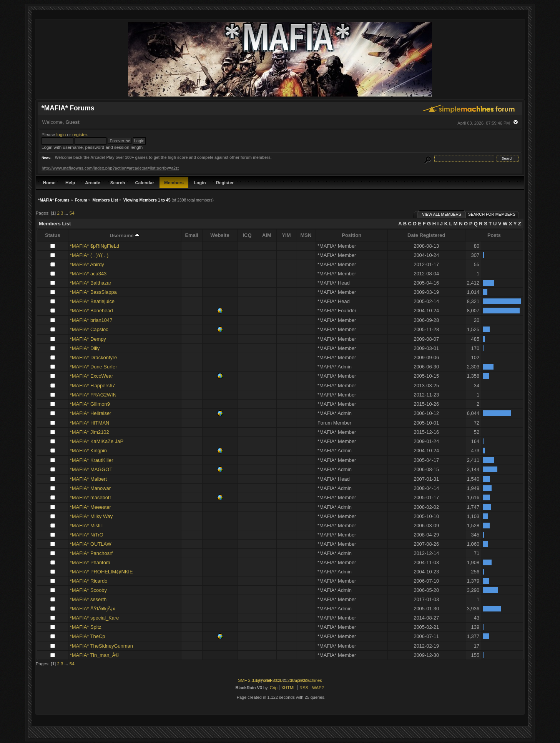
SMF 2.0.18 (249, 680)
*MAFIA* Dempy (88, 339)
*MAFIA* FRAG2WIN (93, 395)
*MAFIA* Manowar (90, 488)
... (67, 213)
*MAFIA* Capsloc (89, 329)
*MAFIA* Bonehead (91, 311)
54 (72, 213)
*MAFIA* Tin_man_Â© (95, 655)
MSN (306, 235)
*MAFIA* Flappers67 (93, 386)
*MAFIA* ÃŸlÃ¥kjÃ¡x (93, 609)
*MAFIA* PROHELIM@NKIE (101, 572)
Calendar (145, 182)
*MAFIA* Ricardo (89, 581)
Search (118, 182)
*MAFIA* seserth (88, 599)
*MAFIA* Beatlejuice (92, 301)
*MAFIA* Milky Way (91, 516)
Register (225, 182)
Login (200, 182)
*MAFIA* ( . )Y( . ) (89, 255)
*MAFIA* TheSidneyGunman (101, 646)
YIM (286, 235)
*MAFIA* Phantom (90, 562)
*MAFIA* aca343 (88, 274)
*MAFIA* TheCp (88, 636)
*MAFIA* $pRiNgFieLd (95, 246)
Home (49, 182)
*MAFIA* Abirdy (87, 264)
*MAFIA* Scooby (88, 590)
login (61, 134)
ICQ (247, 235)
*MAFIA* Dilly (85, 348)
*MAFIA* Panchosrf (91, 553)
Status (52, 235)
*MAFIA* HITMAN (90, 423)
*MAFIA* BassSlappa (93, 292)
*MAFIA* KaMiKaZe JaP (97, 441)
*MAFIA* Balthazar (91, 283)
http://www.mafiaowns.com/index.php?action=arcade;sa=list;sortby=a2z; (110, 168)
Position (351, 235)
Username (125, 236)
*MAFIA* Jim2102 (90, 432)
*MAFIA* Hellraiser (91, 413)
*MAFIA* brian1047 (91, 320)
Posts (494, 235)
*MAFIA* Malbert (88, 479)
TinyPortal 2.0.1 (267, 680)
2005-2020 (298, 680)
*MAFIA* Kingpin (88, 451)
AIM (267, 235)
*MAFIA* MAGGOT (91, 469)
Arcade (92, 182)
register (80, 134)
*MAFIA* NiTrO (87, 535)
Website (220, 235)
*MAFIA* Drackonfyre (94, 357)
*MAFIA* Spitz (86, 627)
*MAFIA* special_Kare (95, 618)
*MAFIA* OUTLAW (91, 544)
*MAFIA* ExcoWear (91, 376)
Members (174, 182)
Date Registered (426, 235)
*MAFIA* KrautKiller (92, 460)
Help (70, 182)
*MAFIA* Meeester (91, 507)
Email (192, 235)
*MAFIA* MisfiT (87, 526)
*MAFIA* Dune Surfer (94, 367)
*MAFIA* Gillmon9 (90, 404)
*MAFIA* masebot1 (91, 497)
